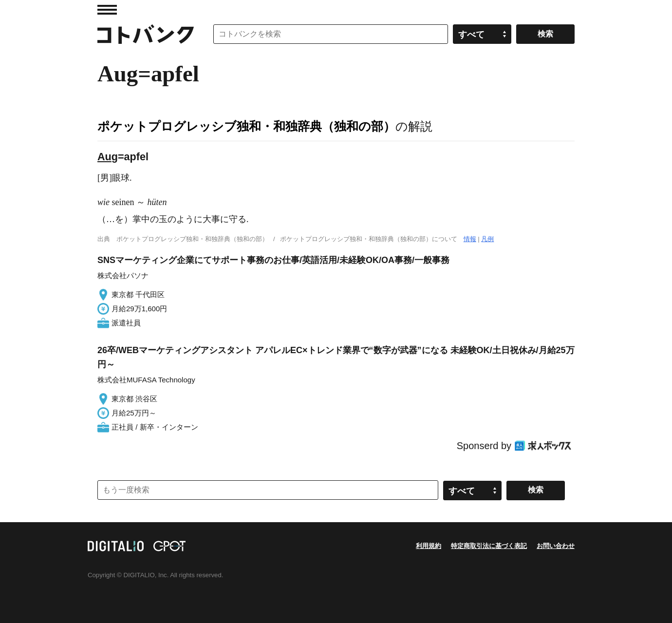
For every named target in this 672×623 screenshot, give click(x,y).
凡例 (487, 239)
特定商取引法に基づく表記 (489, 546)
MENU (107, 10)
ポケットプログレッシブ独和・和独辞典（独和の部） (246, 126)
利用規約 (429, 546)
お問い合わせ (556, 546)
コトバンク (146, 34)
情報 (470, 239)
